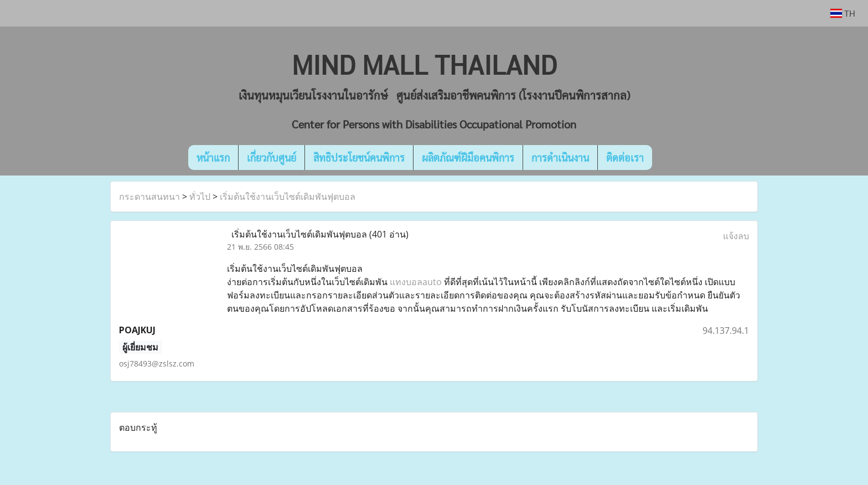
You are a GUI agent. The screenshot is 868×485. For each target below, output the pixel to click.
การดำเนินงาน (560, 158)
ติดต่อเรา (625, 158)
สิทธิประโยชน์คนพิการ (359, 158)
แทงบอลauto (416, 282)
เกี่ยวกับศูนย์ (272, 158)
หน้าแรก (213, 158)
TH (843, 13)
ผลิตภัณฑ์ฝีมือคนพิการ (468, 158)
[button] (669, 158)
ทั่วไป (200, 197)
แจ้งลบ (736, 236)
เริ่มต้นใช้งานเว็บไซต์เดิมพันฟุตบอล (288, 197)
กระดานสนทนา (149, 197)
